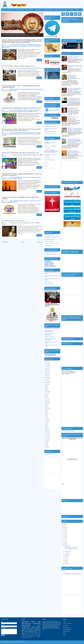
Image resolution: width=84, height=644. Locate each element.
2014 (64, 545)
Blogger (79, 574)
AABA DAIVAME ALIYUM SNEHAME (52, 329)
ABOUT (65, 635)
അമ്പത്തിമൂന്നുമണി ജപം (50, 239)
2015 (64, 543)
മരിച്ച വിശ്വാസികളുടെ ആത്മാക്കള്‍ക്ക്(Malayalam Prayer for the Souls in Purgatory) (22, 175)
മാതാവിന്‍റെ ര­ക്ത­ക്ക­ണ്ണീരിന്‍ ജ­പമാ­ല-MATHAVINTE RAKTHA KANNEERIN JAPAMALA (75, 89)
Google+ (64, 571)
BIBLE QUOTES (33, 631)
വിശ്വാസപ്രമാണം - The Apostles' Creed (73, 118)
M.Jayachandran (38, 133)
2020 (64, 534)
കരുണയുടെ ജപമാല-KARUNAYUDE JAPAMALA (73, 109)
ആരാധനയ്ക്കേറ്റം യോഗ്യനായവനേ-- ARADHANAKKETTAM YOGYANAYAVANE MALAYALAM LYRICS (74, 77)
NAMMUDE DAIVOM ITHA (50, 337)
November (47, 409)
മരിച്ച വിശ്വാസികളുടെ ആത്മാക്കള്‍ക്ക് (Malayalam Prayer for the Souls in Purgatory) (52, 151)
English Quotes (48, 282)
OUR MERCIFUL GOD (13, 642)
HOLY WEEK (10, 10)
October (46, 365)
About (77, 10)
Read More (39, 60)
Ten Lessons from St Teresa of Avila (13, 221)
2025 (64, 526)
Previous (2, 24)
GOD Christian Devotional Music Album (20, 133)
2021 (64, 533)
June (46, 444)
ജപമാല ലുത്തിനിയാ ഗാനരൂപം (52, 243)
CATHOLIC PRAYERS (67, 623)
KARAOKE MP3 (30, 46)
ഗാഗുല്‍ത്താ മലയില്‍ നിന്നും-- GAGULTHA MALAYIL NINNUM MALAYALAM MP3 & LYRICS (74, 99)
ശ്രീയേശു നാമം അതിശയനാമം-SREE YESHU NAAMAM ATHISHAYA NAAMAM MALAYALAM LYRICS (75, 129)
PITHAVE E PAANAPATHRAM (51, 132)
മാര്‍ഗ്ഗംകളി (47, 158)
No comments (6, 47)
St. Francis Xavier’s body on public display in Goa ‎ (18, 66)
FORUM (71, 10)
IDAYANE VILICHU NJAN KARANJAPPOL (50, 334)
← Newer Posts (5, 242)
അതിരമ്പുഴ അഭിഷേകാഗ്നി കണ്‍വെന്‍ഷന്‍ (22, 111)
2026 (64, 524)
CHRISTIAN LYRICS (16, 45)
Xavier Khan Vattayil (9, 111)
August (46, 384)
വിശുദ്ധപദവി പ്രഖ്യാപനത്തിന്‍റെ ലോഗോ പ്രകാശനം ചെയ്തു (20, 198)
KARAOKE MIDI (24, 46)
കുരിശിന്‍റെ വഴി (48, 141)
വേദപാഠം (47, 164)
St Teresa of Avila (19, 223)
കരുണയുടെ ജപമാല (49, 235)
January (46, 402)
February (47, 363)
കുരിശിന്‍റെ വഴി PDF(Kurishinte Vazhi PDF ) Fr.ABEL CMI (74, 57)
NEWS (13, 68)
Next (42, 24)
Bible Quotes (30, 10)
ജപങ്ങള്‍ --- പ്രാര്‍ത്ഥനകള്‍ (51, 146)
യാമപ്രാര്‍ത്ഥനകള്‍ (49, 160)
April (46, 388)
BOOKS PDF (38, 10)
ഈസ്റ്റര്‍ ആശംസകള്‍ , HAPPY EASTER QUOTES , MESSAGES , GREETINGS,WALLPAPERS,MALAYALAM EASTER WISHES (75, 141)
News (66, 10)
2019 (64, 536)
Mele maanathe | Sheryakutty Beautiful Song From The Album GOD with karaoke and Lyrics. (20, 134)
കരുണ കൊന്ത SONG (49, 241)
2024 (64, 527)
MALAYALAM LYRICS (48, 10)
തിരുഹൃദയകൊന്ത (49, 245)
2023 (64, 529)
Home (4, 10)
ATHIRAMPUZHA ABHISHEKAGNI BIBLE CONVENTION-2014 (22, 108)
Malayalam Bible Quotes (50, 284)
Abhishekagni (14, 110)
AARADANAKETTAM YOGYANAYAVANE (49, 331)
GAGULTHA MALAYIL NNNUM (51, 127)
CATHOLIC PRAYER (16, 177)
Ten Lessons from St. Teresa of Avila (30, 223)
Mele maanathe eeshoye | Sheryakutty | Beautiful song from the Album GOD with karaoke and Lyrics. (21, 130)
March (46, 362)
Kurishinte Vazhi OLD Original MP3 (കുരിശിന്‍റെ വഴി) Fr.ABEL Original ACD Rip (75, 66)
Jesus (24, 642)
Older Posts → (40, 242)
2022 (64, 531)
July (46, 416)
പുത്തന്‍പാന (48, 148)
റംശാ (46, 162)
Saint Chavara (17, 89)
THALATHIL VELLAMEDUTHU (51, 134)
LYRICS (31, 629)
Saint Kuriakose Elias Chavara (26, 89)
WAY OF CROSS (33, 633)
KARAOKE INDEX (58, 10)
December (47, 367)
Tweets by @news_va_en (50, 454)
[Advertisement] (52, 88)
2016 (64, 541)
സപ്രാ (46, 166)
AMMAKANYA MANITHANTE (51, 125)
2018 (64, 538)
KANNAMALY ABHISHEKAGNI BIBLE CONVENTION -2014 (20, 153)
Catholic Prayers (19, 10)
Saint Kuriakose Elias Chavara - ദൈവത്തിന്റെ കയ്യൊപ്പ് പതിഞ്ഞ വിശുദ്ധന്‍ (21, 86)
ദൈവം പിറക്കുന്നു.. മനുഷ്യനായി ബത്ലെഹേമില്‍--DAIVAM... (71, 548)
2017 (64, 540)
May (46, 386)
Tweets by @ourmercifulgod (68, 431)
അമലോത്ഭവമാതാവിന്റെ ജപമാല (52, 237)
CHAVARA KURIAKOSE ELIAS (18, 201)
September (47, 370)
